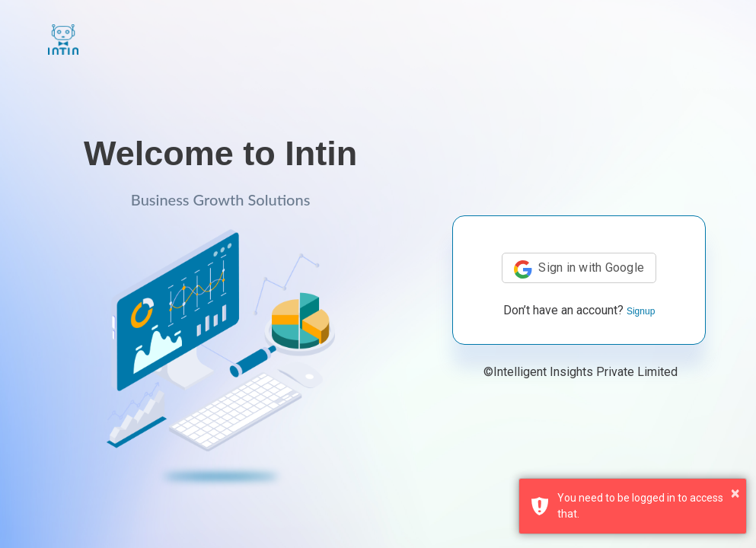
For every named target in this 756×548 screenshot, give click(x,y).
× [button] (735, 493)
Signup (641, 311)
